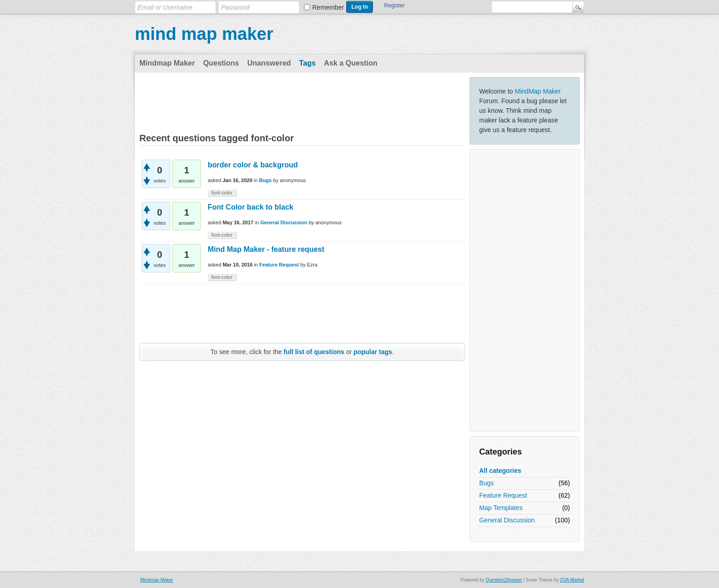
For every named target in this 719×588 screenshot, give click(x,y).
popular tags (373, 352)
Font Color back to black (251, 207)
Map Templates (501, 508)
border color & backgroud (253, 165)
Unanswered (269, 63)
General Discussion (507, 520)
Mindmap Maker (167, 63)
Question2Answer (504, 580)
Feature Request (503, 495)
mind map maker (204, 34)
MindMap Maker (538, 91)
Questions (221, 63)
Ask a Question (350, 63)
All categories (500, 471)
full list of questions (314, 352)
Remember (328, 7)
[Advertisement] (525, 290)
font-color (222, 193)
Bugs (487, 483)
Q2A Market (572, 580)
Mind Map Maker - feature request (266, 249)
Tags (307, 63)
